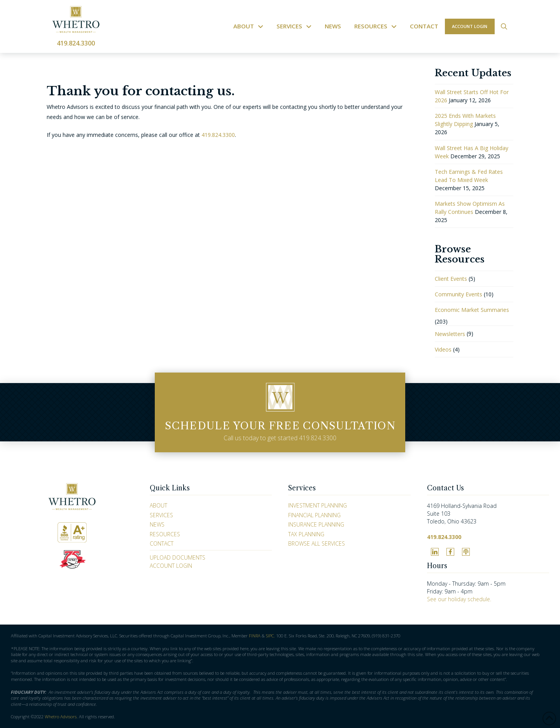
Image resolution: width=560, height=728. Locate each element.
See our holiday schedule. (459, 599)
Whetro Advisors (61, 717)
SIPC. (270, 636)
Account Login (171, 566)
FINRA (255, 636)
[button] (504, 26)
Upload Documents (178, 557)
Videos (443, 349)
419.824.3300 (76, 43)
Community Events (458, 294)
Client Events (451, 279)
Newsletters (450, 334)
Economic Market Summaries (472, 310)
